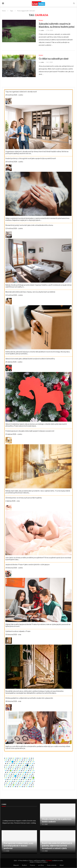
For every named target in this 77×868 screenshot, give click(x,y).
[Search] (74, 3)
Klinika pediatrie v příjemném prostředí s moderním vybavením (29, 698)
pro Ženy (41, 865)
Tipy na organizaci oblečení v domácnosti (21, 92)
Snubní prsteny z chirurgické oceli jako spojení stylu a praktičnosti (31, 159)
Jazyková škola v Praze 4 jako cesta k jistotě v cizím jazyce (27, 565)
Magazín (16, 865)
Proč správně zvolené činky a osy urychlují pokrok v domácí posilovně (18, 846)
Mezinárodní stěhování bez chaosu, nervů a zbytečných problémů (30, 292)
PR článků (49, 861)
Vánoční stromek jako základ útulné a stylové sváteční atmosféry (30, 359)
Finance (33, 865)
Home (4, 11)
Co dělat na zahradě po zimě (54, 59)
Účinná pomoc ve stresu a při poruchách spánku (24, 498)
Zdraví (62, 865)
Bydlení (24, 865)
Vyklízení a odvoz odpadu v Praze (18, 632)
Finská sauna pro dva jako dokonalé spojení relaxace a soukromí (30, 431)
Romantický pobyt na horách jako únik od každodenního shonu (29, 225)
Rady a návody (52, 865)
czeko (42, 31)
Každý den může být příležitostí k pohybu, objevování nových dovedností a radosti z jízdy (57, 846)
